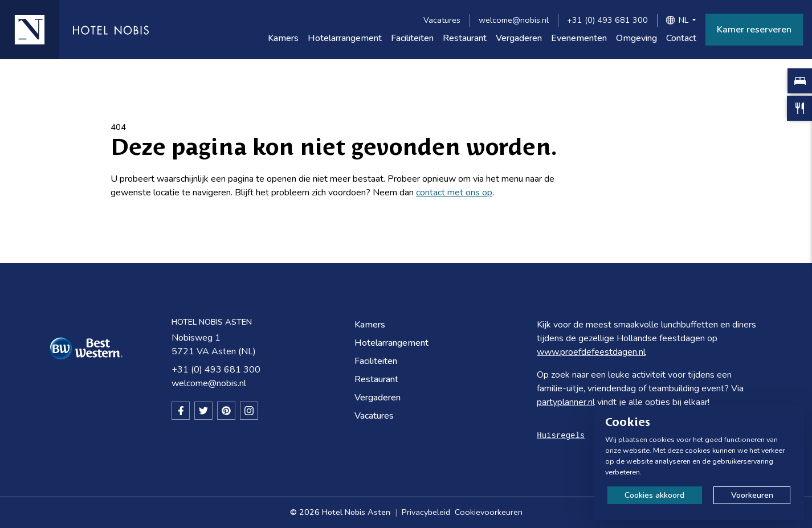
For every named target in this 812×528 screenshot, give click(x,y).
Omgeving (636, 38)
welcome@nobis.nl (514, 20)
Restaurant (465, 38)
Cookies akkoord (654, 495)
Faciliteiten (412, 38)
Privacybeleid (426, 512)
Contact (681, 38)
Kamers (283, 38)
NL (684, 20)
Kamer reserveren (754, 30)
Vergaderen (519, 38)
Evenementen (579, 38)
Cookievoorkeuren (489, 512)
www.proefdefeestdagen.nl (591, 352)
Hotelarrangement (345, 38)
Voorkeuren (752, 495)
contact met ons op (454, 193)
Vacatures (442, 20)
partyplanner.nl (566, 402)
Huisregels (561, 436)
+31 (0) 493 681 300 (607, 20)
